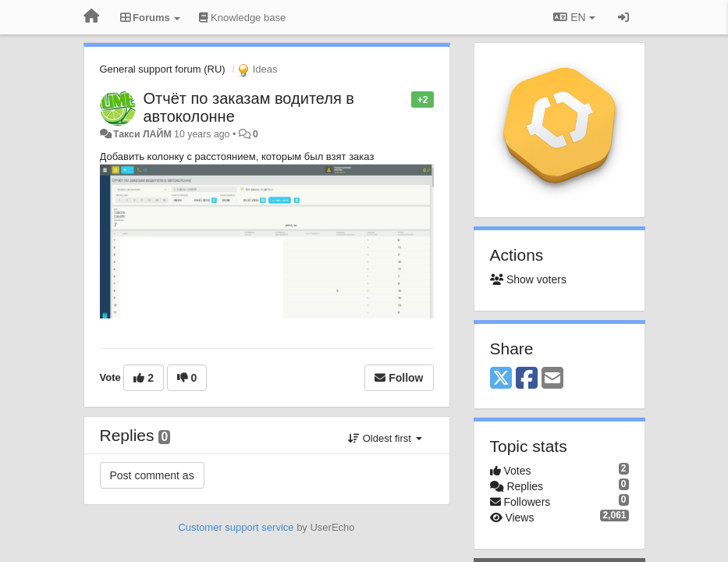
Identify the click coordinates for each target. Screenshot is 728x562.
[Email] (552, 379)
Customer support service (236, 527)
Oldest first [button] (385, 438)
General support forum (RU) (163, 69)
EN (574, 17)
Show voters (528, 279)
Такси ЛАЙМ (142, 134)
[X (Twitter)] (501, 379)
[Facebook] (527, 379)
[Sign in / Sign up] (623, 17)
